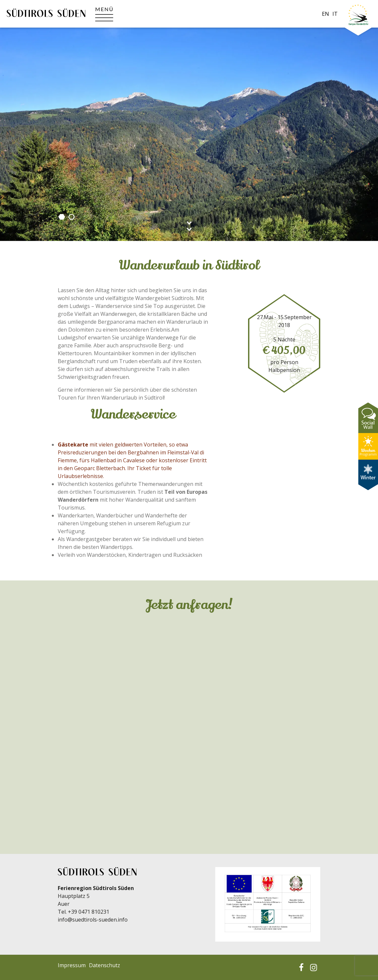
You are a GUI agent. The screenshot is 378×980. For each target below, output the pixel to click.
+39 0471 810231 (89, 912)
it (335, 14)
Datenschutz (105, 965)
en (325, 14)
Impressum (72, 965)
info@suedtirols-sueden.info (93, 920)
